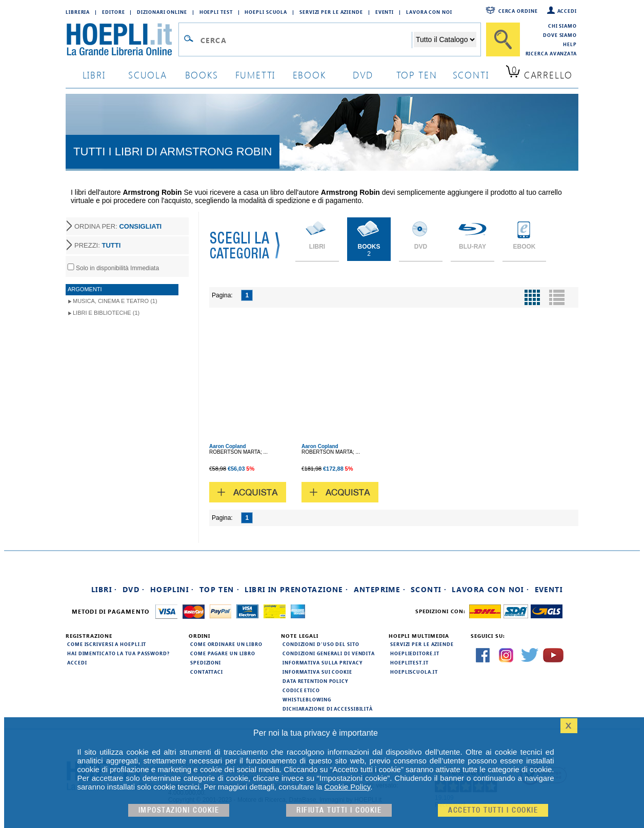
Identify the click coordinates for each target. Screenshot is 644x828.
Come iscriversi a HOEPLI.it (107, 644)
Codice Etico (301, 690)
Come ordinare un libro (226, 644)
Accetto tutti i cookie (493, 810)
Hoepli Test (216, 12)
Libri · (104, 589)
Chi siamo (562, 26)
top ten (417, 75)
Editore (113, 12)
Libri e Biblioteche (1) (106, 313)
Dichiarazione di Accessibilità (328, 709)
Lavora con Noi (429, 12)
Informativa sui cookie (317, 672)
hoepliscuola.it (414, 672)
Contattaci (207, 672)
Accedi (567, 11)
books (202, 75)
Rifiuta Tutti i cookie (339, 810)
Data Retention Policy (315, 681)
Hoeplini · (172, 589)
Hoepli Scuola (266, 12)
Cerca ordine (518, 11)
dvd (363, 75)
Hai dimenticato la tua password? (118, 653)
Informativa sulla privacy (323, 662)
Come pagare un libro (223, 653)
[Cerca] (503, 39)
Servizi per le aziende (331, 12)
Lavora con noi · (490, 589)
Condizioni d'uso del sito (321, 644)
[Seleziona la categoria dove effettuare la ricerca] (445, 39)
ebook (309, 75)
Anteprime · (380, 589)
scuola (148, 75)
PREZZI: (97, 245)
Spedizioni (206, 662)
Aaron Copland (228, 446)
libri (94, 75)
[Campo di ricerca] (306, 40)
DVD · (134, 589)
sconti (471, 75)
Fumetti (256, 75)
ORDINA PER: (118, 226)
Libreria (78, 12)
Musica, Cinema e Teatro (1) (115, 301)
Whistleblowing (307, 699)
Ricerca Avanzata (551, 53)
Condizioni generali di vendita (329, 653)
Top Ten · (220, 589)
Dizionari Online (162, 12)
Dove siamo (560, 35)
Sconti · (429, 589)
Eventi (385, 12)
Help (570, 44)
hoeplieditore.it (415, 653)
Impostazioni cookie (179, 810)
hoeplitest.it (409, 662)
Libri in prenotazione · (296, 589)
